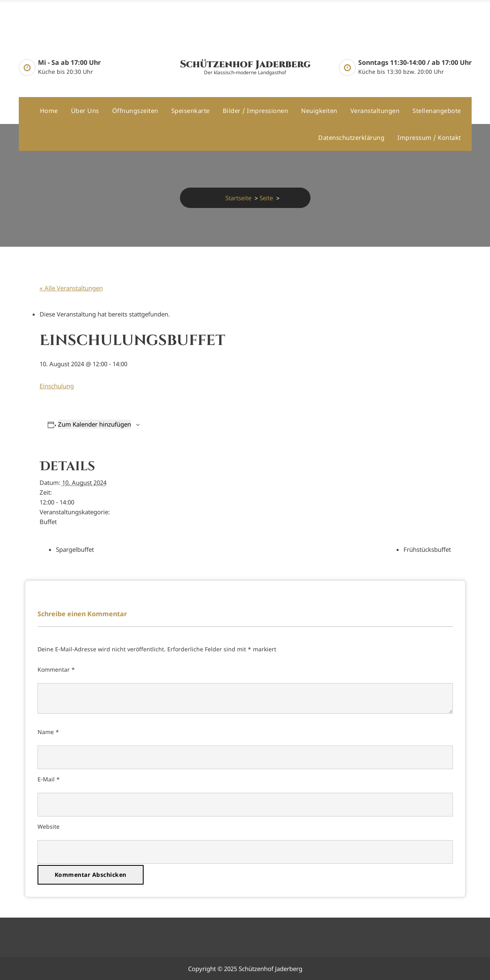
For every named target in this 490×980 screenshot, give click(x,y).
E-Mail (49, 779)
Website (49, 826)
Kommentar (56, 669)
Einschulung (57, 386)
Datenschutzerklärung (351, 137)
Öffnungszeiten (135, 111)
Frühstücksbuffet (427, 549)
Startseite (238, 198)
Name (48, 732)
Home (49, 111)
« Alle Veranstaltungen (71, 288)
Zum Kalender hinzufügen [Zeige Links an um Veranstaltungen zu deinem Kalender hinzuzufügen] (94, 424)
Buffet (48, 522)
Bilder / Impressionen (256, 111)
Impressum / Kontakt (429, 137)
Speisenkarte (191, 111)
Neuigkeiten (319, 111)
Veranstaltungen (375, 111)
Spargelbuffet (75, 549)
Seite (266, 198)
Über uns (85, 111)
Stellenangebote (437, 111)
